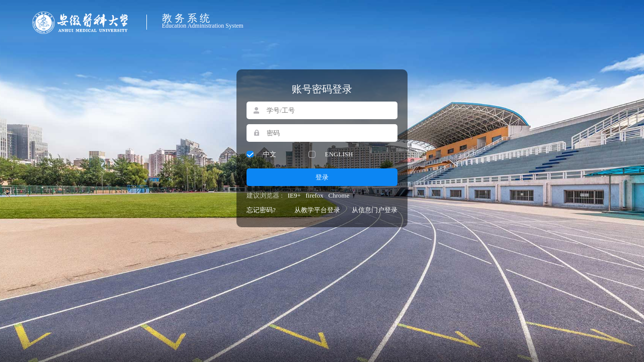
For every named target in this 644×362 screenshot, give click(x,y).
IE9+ (294, 195)
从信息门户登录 (375, 210)
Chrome (339, 195)
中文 (270, 154)
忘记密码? (261, 210)
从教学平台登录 (317, 210)
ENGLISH (339, 154)
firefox (314, 195)
